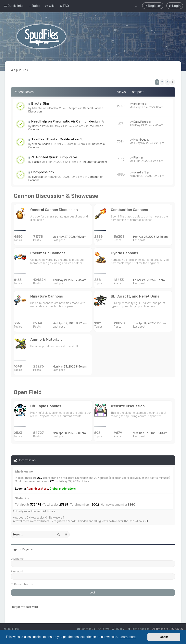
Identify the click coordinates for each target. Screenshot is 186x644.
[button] (173, 82)
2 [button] (162, 82)
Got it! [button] (164, 637)
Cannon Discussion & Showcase (56, 196)
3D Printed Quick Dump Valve (54, 157)
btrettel (37, 108)
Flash (35, 162)
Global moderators (63, 489)
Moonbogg (140, 140)
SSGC (131, 504)
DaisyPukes (39, 126)
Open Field (28, 392)
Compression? (43, 172)
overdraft (38, 177)
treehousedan (41, 144)
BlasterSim (40, 103)
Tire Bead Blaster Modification (55, 139)
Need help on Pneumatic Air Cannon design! (66, 121)
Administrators (37, 489)
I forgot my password (24, 607)
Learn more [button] (128, 637)
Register (28, 549)
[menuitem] (34, 6)
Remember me (24, 584)
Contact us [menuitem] (86, 629)
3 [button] (167, 82)
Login (15, 549)
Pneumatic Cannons (95, 162)
